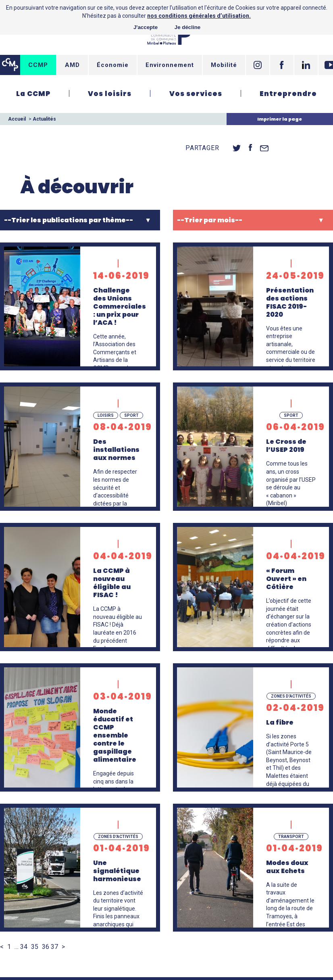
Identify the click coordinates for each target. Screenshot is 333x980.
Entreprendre (288, 94)
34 (24, 947)
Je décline (187, 27)
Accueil (17, 119)
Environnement (170, 65)
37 (54, 947)
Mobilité (224, 65)
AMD (72, 65)
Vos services (196, 94)
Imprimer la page (280, 119)
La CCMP (33, 94)
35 (35, 947)
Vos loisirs (110, 94)
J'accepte (146, 27)
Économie (113, 65)
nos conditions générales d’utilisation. (199, 16)
